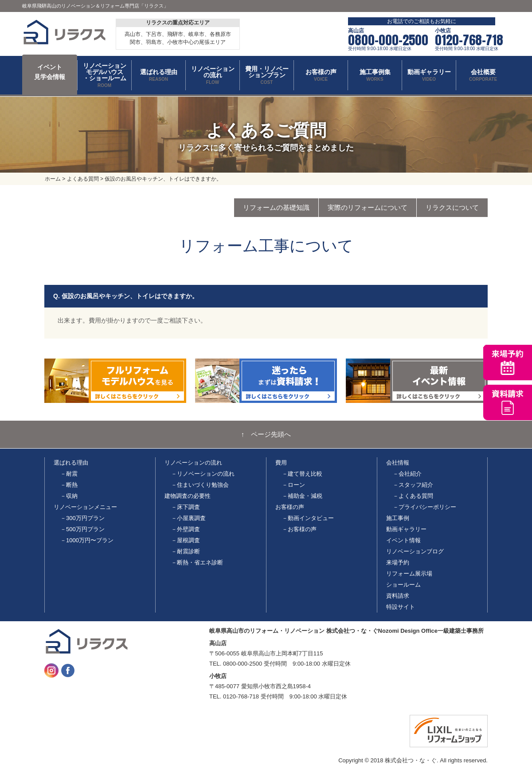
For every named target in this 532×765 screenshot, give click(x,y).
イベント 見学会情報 (50, 72)
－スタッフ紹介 (413, 485)
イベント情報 (403, 540)
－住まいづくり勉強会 (200, 485)
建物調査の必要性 (188, 496)
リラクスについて (452, 207)
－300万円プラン (82, 518)
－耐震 (69, 474)
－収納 (69, 496)
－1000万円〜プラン (87, 540)
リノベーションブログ (415, 551)
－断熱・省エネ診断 (197, 562)
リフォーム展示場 (409, 574)
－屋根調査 (186, 540)
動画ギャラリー (406, 529)
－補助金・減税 (302, 496)
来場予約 (398, 562)
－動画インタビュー (308, 518)
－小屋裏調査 (188, 518)
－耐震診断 (186, 551)
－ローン (293, 485)
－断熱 (69, 485)
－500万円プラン (82, 529)
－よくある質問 (413, 496)
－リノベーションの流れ (203, 474)
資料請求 (398, 596)
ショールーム (403, 585)
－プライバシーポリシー (424, 507)
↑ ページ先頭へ (266, 434)
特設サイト (401, 607)
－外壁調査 (186, 529)
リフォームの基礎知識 (276, 207)
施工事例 (398, 518)
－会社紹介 (407, 474)
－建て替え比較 (302, 474)
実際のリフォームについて (368, 207)
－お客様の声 (299, 529)
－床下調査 (186, 507)
